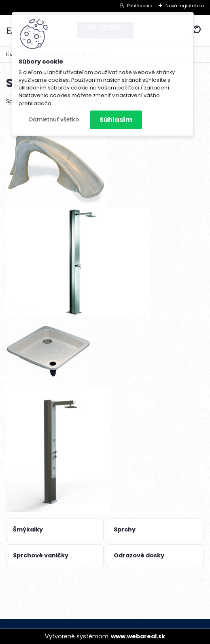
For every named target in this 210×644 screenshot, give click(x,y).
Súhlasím (116, 120)
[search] (196, 30)
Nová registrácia (185, 6)
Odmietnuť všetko (54, 120)
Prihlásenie (140, 6)
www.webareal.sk (138, 636)
